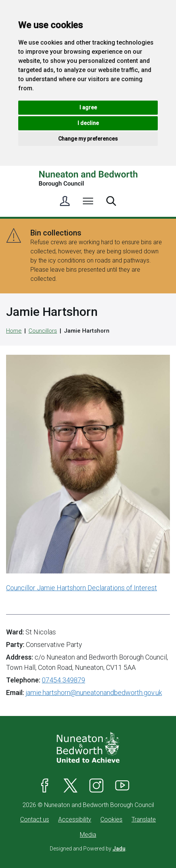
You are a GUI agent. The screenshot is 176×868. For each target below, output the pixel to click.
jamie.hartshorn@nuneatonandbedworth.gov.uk (94, 693)
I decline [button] (88, 123)
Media (88, 835)
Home (14, 331)
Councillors (43, 331)
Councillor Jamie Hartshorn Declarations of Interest (82, 588)
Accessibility (75, 819)
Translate (144, 819)
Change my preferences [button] (88, 139)
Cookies (111, 819)
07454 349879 (63, 680)
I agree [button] (88, 107)
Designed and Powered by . (88, 849)
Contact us (35, 819)
